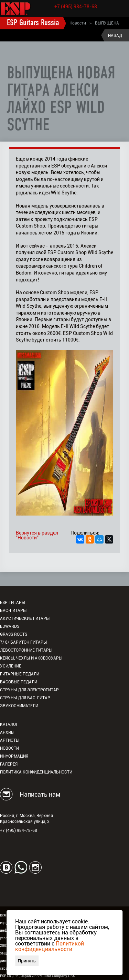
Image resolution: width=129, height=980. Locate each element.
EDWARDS (10, 626)
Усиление (11, 666)
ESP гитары (13, 603)
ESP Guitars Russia (33, 23)
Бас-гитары (13, 611)
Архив (7, 732)
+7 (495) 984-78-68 (76, 7)
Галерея (9, 764)
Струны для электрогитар (29, 690)
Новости (78, 23)
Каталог (9, 724)
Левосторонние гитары (26, 650)
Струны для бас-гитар (25, 698)
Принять (27, 961)
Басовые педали (19, 682)
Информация (14, 756)
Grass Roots (14, 634)
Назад (115, 36)
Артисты (10, 740)
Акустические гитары (25, 618)
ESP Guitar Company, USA (55, 976)
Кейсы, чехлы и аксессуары (31, 658)
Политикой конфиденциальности (50, 946)
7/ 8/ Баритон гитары (23, 642)
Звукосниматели (19, 706)
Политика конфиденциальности (36, 772)
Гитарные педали (20, 674)
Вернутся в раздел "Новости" (37, 535)
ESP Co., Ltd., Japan (15, 976)
